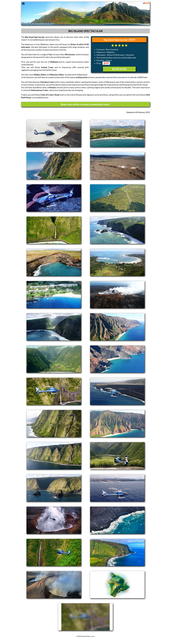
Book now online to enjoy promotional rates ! (86, 104)
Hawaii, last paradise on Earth (38, 24)
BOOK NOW (119, 69)
